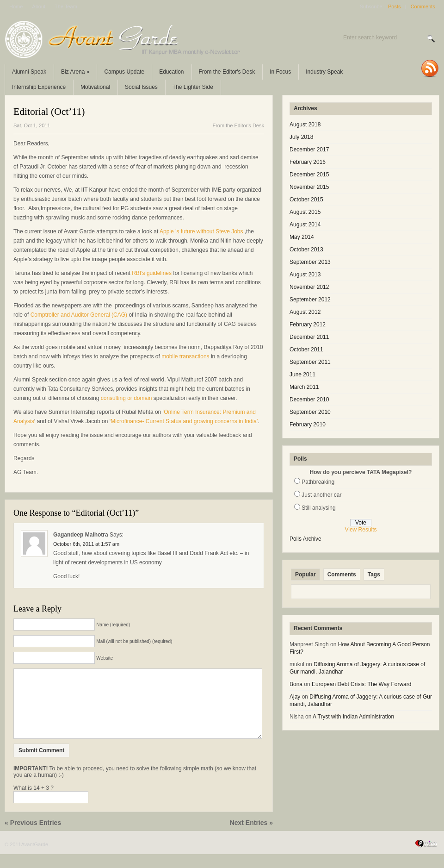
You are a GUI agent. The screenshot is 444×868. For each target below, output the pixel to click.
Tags (374, 575)
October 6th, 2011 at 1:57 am (86, 544)
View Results (361, 530)
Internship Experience (39, 87)
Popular (305, 575)
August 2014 (305, 225)
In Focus (280, 72)
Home (16, 6)
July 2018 (301, 137)
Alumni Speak (29, 72)
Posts (395, 6)
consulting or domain (126, 398)
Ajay (295, 697)
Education (171, 72)
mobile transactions (185, 356)
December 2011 (309, 337)
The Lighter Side (193, 87)
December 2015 (309, 175)
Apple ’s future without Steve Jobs (201, 231)
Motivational (95, 87)
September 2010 (310, 412)
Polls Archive (305, 539)
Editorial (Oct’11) (49, 112)
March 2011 (304, 387)
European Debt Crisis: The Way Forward (361, 684)
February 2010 (308, 425)
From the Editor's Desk (227, 72)
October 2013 (306, 250)
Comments (423, 6)
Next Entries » (251, 837)
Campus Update (124, 72)
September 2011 (310, 362)
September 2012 (310, 300)
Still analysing (318, 508)
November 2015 (309, 187)
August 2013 (305, 275)
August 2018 (305, 125)
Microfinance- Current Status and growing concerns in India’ (184, 421)
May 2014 (302, 237)
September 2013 (310, 262)
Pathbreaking (318, 482)
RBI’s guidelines (152, 273)
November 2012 (309, 287)
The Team (66, 6)
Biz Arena (75, 72)
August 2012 (305, 312)
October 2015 (306, 200)
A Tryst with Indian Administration (353, 717)
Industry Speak (324, 72)
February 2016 (308, 162)
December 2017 (309, 150)
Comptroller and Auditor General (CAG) (79, 315)
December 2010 (309, 400)
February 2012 (308, 325)
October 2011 (306, 350)
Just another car (321, 495)
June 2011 (302, 375)
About (39, 6)
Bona (296, 684)
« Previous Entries (33, 837)
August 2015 (305, 212)
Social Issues (141, 87)
